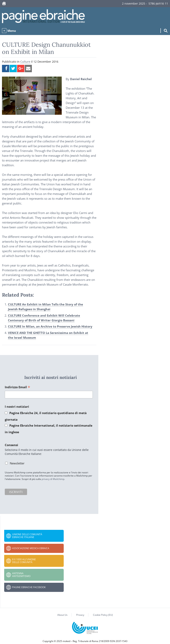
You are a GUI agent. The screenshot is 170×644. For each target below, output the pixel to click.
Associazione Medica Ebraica (31, 548)
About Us (62, 615)
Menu (12, 31)
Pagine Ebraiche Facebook (29, 587)
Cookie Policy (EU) (103, 615)
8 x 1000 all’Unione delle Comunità (24, 561)
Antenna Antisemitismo (21, 575)
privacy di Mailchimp (53, 479)
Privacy (80, 615)
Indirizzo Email (18, 387)
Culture (25, 62)
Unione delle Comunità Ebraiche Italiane (27, 536)
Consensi (11, 445)
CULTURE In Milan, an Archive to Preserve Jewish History (50, 326)
